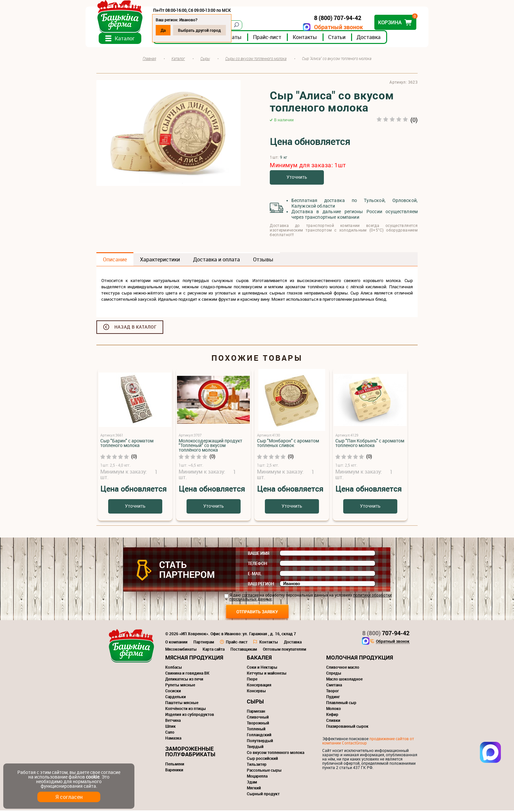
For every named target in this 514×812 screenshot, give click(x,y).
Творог (333, 692)
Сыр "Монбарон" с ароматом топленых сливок (288, 445)
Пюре (252, 680)
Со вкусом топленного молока (276, 754)
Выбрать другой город (210, 30)
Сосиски (173, 692)
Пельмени (175, 765)
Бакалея (259, 659)
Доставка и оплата (217, 261)
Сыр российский (262, 760)
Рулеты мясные (180, 686)
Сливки (333, 722)
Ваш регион (261, 585)
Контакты (316, 39)
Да (174, 30)
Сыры (255, 703)
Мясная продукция (194, 659)
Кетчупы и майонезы (267, 675)
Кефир (332, 716)
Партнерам (204, 643)
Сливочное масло (343, 669)
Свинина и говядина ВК (187, 675)
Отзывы (263, 261)
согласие (250, 597)
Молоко (334, 710)
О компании (176, 643)
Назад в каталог (136, 329)
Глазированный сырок (347, 728)
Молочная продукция (360, 659)
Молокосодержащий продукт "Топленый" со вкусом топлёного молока (210, 447)
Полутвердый (260, 742)
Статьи (348, 39)
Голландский (259, 736)
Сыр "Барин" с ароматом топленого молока (127, 445)
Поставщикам (244, 651)
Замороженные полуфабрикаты (190, 753)
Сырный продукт (263, 795)
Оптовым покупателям (285, 651)
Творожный (258, 724)
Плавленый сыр (341, 704)
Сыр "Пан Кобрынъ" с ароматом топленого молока (370, 445)
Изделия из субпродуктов (190, 716)
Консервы (256, 692)
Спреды (334, 675)
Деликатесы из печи (184, 680)
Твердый (255, 748)
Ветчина (173, 722)
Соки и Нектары (262, 669)
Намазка (173, 740)
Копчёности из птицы (186, 710)
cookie (93, 777)
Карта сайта (214, 651)
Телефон (257, 565)
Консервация (259, 686)
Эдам (252, 783)
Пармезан (256, 713)
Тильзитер (257, 766)
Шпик (170, 728)
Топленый (256, 730)
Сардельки (176, 698)
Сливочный (258, 719)
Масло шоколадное (344, 680)
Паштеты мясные (182, 704)
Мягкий (254, 789)
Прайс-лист (278, 39)
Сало (170, 734)
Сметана (334, 686)
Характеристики (160, 261)
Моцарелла (257, 778)
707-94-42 (386, 635)
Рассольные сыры (264, 772)
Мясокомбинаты (181, 651)
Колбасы (174, 669)
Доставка (379, 39)
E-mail (255, 575)
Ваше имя (259, 555)
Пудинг (333, 698)
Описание (115, 261)
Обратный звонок (328, 27)
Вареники (174, 771)
